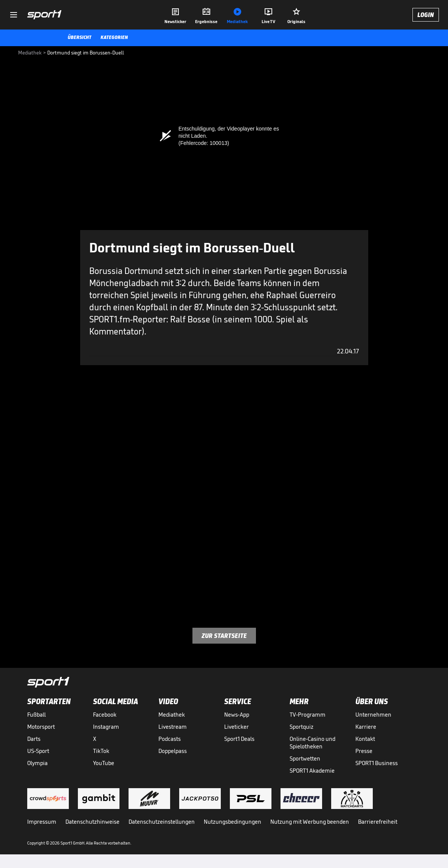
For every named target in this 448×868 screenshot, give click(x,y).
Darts (34, 739)
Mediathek (172, 715)
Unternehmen (373, 715)
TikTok (101, 751)
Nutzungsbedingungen (233, 822)
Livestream (173, 727)
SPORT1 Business (377, 763)
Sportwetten (305, 758)
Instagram (106, 727)
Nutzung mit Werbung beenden (310, 822)
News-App (237, 715)
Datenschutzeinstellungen (162, 822)
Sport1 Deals (239, 739)
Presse (364, 751)
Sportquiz (302, 727)
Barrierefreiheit (378, 822)
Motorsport (41, 727)
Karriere (366, 727)
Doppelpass (173, 751)
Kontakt (365, 739)
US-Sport (38, 751)
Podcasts (170, 739)
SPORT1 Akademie (312, 771)
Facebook (105, 715)
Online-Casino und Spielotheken (312, 743)
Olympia (37, 763)
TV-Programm (308, 715)
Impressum (42, 822)
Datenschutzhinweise (92, 822)
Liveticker (236, 727)
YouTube (104, 763)
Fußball (36, 715)
